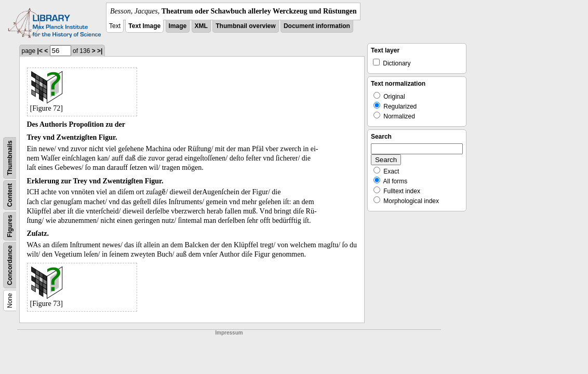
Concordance (10, 265)
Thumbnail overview (245, 26)
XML (201, 26)
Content (10, 195)
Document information (317, 26)
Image (178, 26)
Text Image (144, 26)
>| (100, 51)
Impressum (229, 333)
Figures (10, 226)
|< (40, 51)
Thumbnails (10, 158)
